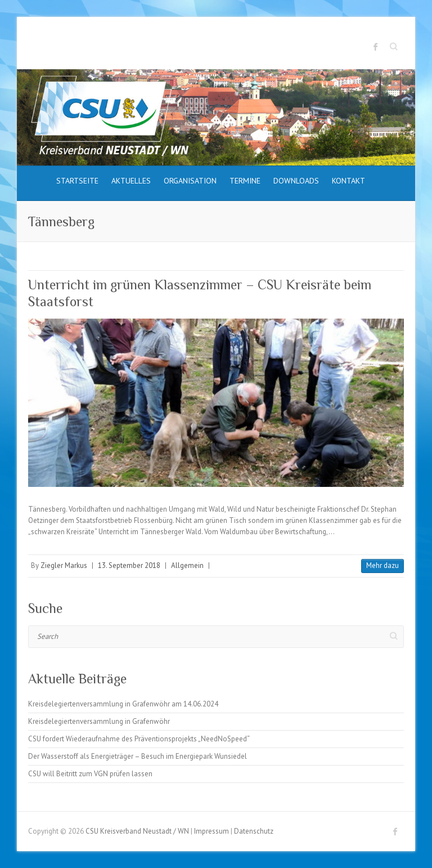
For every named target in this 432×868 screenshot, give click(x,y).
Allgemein (187, 565)
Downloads (296, 181)
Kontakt (348, 181)
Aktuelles (131, 181)
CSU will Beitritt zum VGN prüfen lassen (90, 774)
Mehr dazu (382, 565)
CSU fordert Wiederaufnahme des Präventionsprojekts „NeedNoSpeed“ (139, 739)
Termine (245, 181)
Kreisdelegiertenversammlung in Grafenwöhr (99, 721)
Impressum (211, 831)
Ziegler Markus (64, 565)
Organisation (190, 181)
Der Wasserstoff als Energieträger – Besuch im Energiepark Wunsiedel (138, 756)
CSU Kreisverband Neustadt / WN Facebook (376, 47)
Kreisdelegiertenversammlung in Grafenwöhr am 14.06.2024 (123, 704)
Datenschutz (254, 831)
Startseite (77, 181)
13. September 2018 (129, 565)
